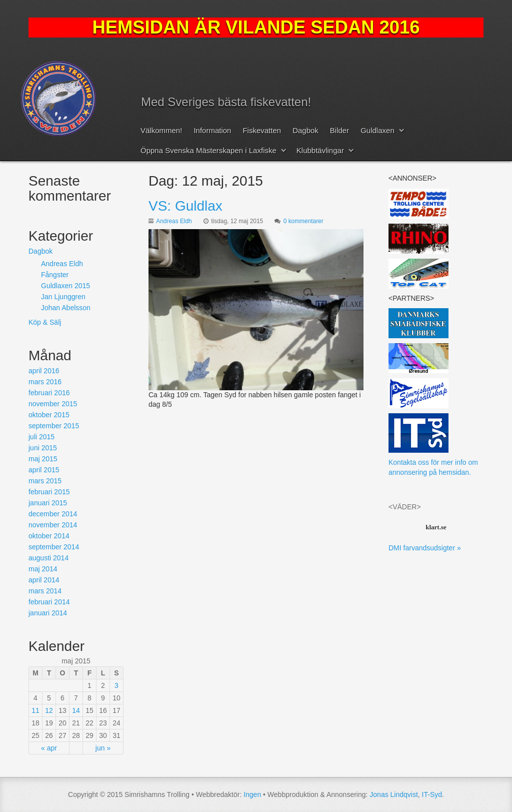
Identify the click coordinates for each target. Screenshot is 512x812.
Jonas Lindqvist (394, 794)
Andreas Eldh (174, 221)
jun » (103, 748)
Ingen (252, 794)
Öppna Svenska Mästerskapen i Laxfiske (208, 150)
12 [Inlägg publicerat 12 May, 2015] (49, 710)
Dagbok (305, 130)
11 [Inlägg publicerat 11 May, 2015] (35, 710)
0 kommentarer (303, 221)
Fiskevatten (262, 130)
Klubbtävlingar (320, 150)
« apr (49, 748)
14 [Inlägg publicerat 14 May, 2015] (76, 710)
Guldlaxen (377, 130)
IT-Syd (432, 794)
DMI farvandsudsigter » (425, 548)
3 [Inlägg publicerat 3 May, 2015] (116, 685)
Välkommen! (161, 130)
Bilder (339, 130)
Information (212, 130)
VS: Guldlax (185, 206)
